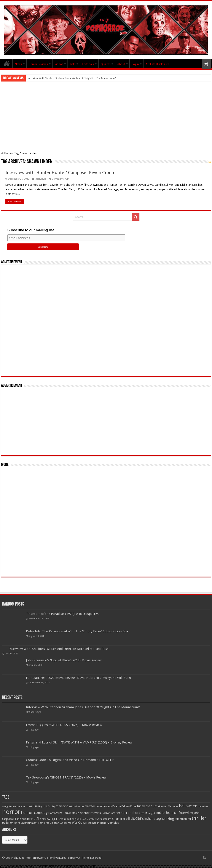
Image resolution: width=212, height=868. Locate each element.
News (18, 64)
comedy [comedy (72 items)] (61, 806)
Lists (73, 64)
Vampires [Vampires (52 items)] (44, 823)
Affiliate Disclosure (157, 64)
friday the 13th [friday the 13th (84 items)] (147, 806)
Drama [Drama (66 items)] (117, 806)
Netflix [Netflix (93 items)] (36, 819)
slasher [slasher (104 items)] (148, 819)
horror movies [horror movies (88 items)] (90, 813)
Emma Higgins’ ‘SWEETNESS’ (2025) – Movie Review (64, 725)
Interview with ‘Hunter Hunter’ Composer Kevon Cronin (60, 173)
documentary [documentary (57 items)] (104, 806)
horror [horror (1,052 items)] (11, 812)
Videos (59, 64)
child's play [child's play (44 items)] (49, 806)
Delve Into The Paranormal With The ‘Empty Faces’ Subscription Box (77, 631)
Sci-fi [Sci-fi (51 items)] (99, 819)
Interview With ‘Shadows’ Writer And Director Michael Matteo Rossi (59, 649)
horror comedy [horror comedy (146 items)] (34, 813)
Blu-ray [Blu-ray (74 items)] (37, 806)
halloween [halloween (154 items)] (188, 806)
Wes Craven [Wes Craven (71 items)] (80, 823)
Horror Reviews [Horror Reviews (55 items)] (111, 813)
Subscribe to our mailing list (31, 230)
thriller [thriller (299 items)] (199, 818)
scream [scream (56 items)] (107, 819)
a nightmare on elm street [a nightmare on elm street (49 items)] (17, 806)
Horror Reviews (38, 64)
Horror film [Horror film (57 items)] (55, 813)
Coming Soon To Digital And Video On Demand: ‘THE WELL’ (70, 760)
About (121, 64)
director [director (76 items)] (90, 806)
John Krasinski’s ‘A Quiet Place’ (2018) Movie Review (64, 660)
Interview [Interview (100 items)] (186, 813)
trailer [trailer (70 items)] (6, 823)
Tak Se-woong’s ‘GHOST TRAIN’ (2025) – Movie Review (66, 777)
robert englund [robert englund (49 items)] (73, 819)
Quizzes (106, 64)
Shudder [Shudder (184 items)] (134, 818)
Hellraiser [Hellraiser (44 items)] (203, 806)
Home (6, 153)
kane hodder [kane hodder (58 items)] (23, 819)
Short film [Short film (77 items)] (118, 819)
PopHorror (7, 64)
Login (135, 64)
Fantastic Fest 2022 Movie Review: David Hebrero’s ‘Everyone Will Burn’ (79, 678)
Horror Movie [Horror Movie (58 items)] (71, 813)
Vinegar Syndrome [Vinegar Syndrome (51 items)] (61, 823)
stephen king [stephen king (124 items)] (164, 818)
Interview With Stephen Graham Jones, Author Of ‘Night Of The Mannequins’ (72, 78)
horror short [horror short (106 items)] (130, 813)
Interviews (40, 179)
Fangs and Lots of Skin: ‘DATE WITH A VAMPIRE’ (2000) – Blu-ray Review (79, 742)
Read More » (15, 201)
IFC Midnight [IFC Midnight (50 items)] (148, 813)
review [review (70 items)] (46, 819)
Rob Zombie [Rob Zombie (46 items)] (89, 819)
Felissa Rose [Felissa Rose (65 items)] (129, 806)
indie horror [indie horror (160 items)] (167, 813)
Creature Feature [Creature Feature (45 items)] (75, 806)
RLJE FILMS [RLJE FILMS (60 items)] (57, 819)
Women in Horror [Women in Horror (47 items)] (98, 823)
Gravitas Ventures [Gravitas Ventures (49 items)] (168, 806)
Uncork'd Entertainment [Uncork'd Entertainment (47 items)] (24, 823)
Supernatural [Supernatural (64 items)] (183, 819)
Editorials (88, 64)
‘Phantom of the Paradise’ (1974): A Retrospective (63, 614)
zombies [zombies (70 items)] (113, 823)
